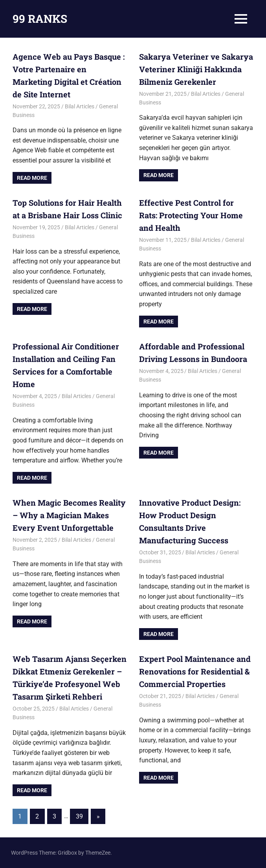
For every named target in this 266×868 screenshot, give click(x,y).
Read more (32, 178)
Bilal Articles (80, 106)
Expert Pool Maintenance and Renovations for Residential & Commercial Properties (195, 671)
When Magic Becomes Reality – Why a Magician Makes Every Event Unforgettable (69, 515)
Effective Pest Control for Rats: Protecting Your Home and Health (191, 215)
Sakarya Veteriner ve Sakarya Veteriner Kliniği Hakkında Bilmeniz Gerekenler (196, 69)
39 (79, 816)
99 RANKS (40, 19)
